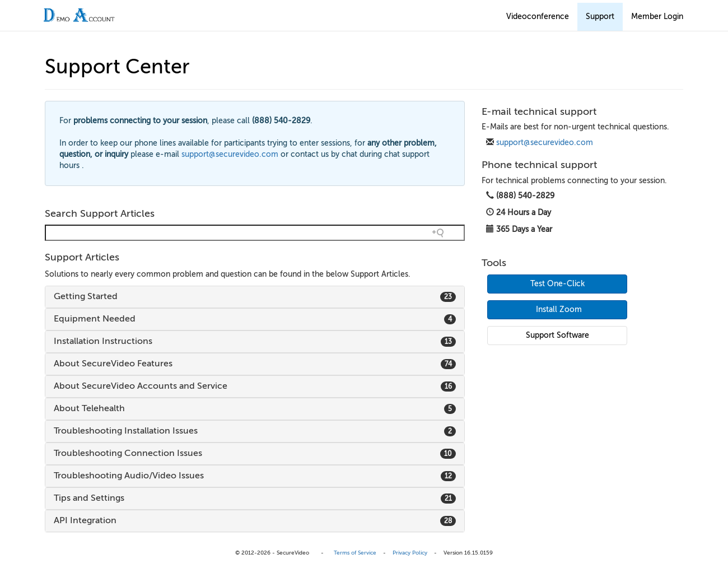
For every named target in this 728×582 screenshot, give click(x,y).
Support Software (557, 335)
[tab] (255, 297)
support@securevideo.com (545, 143)
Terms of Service (355, 553)
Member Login (657, 17)
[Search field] (255, 233)
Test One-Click (557, 284)
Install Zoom (559, 309)
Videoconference (538, 17)
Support (600, 17)
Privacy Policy (410, 553)
